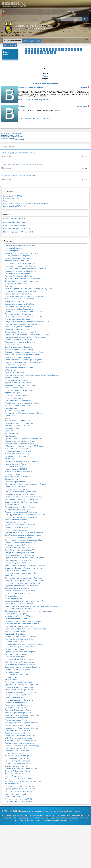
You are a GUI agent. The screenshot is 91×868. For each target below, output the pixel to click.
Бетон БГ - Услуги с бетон (15, 381)
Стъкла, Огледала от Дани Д (16, 556)
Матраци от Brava (12, 589)
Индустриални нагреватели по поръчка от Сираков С (25, 559)
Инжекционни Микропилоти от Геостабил (21, 536)
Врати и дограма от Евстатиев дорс (19, 676)
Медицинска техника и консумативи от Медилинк (24, 638)
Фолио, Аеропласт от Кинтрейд (17, 249)
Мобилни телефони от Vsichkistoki (18, 445)
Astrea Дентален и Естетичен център (19, 343)
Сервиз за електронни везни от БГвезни (20, 285)
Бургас (46, 72)
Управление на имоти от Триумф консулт (21, 734)
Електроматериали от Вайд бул (17, 539)
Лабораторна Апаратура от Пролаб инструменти (24, 493)
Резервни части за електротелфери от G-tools (23, 437)
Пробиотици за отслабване (15, 457)
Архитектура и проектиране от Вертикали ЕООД (24, 533)
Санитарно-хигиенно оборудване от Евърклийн (23, 716)
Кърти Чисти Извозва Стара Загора (18, 785)
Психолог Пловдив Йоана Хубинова (19, 270)
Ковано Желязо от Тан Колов (16, 513)
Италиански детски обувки (15, 295)
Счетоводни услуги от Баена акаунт (19, 394)
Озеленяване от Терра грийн (16, 607)
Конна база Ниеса (12, 665)
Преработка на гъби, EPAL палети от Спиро (21, 721)
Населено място (47, 41)
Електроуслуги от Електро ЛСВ (17, 483)
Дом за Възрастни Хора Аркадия (17, 719)
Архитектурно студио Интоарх (17, 564)
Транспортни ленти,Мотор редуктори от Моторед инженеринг (29, 605)
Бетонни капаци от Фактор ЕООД (18, 587)
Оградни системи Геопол (15, 643)
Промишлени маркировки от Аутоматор (20, 630)
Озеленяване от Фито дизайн (16, 711)
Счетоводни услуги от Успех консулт (19, 724)
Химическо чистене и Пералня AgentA (20, 465)
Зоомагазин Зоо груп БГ (14, 747)
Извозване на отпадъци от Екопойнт (19, 597)
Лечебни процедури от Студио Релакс (20, 500)
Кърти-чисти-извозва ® (14, 767)
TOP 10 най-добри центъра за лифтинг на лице (18, 149)
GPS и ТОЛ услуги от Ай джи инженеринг (21, 655)
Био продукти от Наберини (15, 450)
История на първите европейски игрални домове (19, 172)
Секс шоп (9, 280)
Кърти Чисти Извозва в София (16, 787)
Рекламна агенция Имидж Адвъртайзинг (20, 485)
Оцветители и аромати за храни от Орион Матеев (24, 660)
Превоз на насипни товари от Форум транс (22, 678)
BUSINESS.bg (18, 804)
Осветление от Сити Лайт (15, 480)
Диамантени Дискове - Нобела (15, 217)
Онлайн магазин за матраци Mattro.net (20, 239)
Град (37, 41)
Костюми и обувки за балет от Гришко (20, 653)
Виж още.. (85, 153)
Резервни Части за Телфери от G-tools (20, 632)
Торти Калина (10, 569)
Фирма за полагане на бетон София (19, 384)
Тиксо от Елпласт (12, 673)
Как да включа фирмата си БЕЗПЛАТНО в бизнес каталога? (26, 200)
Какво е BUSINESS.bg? (12, 195)
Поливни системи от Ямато (16, 698)
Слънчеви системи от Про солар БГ (19, 333)
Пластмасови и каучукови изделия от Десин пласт (24, 572)
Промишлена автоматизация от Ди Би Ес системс (24, 305)
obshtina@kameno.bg (41, 96)
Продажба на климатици (14, 366)
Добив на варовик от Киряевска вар (19, 706)
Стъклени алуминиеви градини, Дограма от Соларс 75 (26, 346)
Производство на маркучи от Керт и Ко (20, 782)
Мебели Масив (11, 671)
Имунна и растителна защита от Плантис (21, 584)
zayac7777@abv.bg (42, 115)
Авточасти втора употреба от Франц (19, 361)
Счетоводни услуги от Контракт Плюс (19, 554)
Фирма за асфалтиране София (17, 389)
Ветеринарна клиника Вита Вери (18, 313)
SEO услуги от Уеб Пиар (14, 460)
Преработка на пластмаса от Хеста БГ (19, 544)
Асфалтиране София (13, 790)
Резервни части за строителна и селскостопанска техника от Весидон (32, 368)
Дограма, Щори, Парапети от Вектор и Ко (21, 325)
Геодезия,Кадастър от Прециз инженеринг (21, 640)
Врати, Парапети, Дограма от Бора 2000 (20, 257)
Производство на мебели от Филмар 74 (20, 686)
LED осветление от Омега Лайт (17, 752)
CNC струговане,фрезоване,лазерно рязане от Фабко (26, 508)
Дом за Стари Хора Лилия (15, 625)
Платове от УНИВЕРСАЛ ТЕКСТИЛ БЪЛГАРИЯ (22, 455)
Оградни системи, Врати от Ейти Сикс (19, 297)
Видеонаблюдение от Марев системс (19, 308)
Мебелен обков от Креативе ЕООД (18, 792)
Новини (64, 12)
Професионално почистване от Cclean (20, 737)
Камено (45, 77)
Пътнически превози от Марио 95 (18, 475)
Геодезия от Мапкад (13, 467)
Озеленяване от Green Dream (16, 668)
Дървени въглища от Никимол (17, 648)
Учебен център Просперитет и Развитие (20, 259)
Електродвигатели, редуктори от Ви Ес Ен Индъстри (25, 290)
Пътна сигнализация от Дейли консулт (20, 549)
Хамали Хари (10, 452)
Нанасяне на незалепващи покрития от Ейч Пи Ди (24, 490)
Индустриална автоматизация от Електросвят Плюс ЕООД (27, 315)
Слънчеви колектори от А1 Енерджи (17, 223)
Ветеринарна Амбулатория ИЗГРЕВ (19, 287)
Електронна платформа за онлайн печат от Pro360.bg (25, 622)
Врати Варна (10, 424)
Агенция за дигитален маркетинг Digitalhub (22, 396)
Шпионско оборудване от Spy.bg (18, 754)
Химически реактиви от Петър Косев (19, 693)
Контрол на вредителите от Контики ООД (21, 511)
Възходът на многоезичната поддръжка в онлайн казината (22, 160)
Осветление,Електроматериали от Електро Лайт (24, 310)
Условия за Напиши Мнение (69, 804)
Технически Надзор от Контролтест (19, 320)
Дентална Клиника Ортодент (16, 371)
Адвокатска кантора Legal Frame (17, 726)
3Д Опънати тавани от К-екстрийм (18, 399)
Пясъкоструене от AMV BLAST (17, 462)
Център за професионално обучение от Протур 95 (24, 594)
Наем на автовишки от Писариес (18, 252)
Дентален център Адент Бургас (17, 521)
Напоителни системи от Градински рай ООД (22, 739)
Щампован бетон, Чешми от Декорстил (20, 518)
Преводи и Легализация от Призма (19, 704)
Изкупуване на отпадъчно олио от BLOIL (21, 729)
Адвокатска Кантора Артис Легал (18, 254)
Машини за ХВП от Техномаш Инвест (19, 292)
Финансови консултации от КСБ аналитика (21, 275)
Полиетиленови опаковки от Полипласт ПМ (22, 709)
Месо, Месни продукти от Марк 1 (18, 749)
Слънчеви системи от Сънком (16, 759)
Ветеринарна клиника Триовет (17, 714)
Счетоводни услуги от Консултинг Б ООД (21, 795)
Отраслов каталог (11, 12)
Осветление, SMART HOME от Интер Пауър (21, 495)
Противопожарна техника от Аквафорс (20, 645)
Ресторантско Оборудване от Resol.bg (20, 546)
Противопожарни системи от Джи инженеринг (23, 615)
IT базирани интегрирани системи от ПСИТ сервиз (24, 440)
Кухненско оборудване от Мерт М (18, 376)
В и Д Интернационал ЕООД (14, 220)
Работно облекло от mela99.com (17, 688)
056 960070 (24, 96)
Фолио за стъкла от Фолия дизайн (18, 757)
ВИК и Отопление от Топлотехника (19, 731)
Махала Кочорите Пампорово (16, 442)
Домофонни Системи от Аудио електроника (22, 348)
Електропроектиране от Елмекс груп (19, 620)
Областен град (28, 41)
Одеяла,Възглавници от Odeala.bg (18, 300)
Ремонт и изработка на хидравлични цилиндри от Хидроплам (29, 282)
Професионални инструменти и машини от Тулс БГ (25, 551)
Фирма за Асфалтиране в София (17, 764)
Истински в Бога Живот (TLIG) (15, 214)
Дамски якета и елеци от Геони (17, 323)
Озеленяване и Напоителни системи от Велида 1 (24, 526)
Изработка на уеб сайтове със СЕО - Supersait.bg (24, 775)
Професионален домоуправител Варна (20, 434)
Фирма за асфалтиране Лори (16, 523)
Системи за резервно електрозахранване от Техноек (26, 478)
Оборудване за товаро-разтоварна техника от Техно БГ (26, 574)
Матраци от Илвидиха (13, 242)
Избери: (12, 41)
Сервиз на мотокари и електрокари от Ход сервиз (24, 353)
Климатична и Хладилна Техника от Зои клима (23, 272)
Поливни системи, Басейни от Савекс (19, 302)
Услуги (6, 197)
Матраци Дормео (12, 244)
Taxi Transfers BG (11, 427)
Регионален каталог (25, 12)
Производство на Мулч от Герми (17, 267)
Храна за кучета (11, 429)
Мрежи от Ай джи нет (13, 338)
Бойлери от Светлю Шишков (16, 612)
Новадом (22, 102)
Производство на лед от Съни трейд (19, 417)
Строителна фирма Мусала (15, 516)
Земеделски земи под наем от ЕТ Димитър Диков (24, 356)
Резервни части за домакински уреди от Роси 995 (24, 318)
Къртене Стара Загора (13, 770)
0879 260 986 (25, 115)
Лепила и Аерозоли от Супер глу (18, 419)
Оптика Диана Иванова (14, 691)
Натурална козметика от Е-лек (17, 742)
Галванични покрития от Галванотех (19, 602)
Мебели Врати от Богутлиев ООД (18, 414)
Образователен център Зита (16, 696)
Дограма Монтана (12, 422)
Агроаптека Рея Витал (13, 592)
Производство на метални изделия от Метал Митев (25, 330)
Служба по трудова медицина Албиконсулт (22, 579)
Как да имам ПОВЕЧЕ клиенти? (15, 202)
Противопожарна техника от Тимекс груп (21, 506)
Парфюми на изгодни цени (15, 277)
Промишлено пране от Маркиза (17, 663)
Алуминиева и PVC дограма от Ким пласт (21, 658)
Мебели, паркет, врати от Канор (17, 447)
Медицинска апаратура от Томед (18, 503)
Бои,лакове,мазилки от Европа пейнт (19, 681)
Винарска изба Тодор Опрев (16, 358)
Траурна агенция (11, 473)
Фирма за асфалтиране (14, 391)
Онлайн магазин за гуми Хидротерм (19, 341)
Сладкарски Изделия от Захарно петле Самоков (24, 561)
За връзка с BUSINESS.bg (13, 192)
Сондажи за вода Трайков (15, 635)
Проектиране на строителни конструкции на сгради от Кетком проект (32, 599)
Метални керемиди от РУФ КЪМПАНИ (18, 226)
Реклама (58, 12)
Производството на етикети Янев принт (20, 336)
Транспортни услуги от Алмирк (17, 582)
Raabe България (11, 402)
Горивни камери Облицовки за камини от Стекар (24, 407)
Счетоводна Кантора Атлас (15, 650)
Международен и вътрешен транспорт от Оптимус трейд (27, 262)
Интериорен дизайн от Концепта (18, 744)
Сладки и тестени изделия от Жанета (19, 780)
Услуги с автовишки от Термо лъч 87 (19, 683)
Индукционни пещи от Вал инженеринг (20, 379)
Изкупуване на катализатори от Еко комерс (22, 247)
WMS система (10, 363)
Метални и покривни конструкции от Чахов (22, 566)
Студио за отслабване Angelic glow (19, 531)
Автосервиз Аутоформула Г (16, 701)
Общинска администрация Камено (32, 83)
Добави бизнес (50, 12)
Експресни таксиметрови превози (18, 470)
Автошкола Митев (12, 498)
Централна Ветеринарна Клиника (18, 351)
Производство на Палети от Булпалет (19, 488)
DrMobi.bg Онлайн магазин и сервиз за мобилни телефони (28, 328)
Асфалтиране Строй (13, 386)
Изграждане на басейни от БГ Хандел (20, 610)
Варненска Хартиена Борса (15, 404)
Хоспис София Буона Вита (15, 627)
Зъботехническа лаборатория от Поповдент (22, 617)
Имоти (8, 412)
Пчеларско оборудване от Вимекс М (19, 541)
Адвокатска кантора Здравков (16, 374)
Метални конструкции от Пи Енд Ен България (22, 577)
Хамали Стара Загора (13, 777)
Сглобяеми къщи (11, 409)
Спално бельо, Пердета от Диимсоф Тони (21, 762)
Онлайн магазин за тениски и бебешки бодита (23, 528)
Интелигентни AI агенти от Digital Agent (21, 264)
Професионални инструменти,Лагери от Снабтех (24, 432)
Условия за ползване (50, 804)
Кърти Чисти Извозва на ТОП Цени (18, 772)
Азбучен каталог (38, 12)
